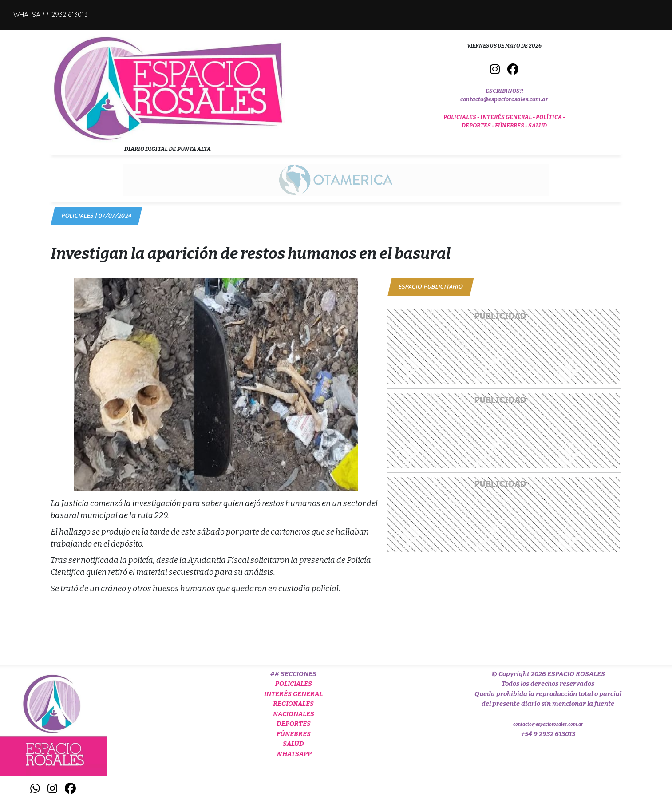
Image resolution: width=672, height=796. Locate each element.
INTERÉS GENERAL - (508, 117)
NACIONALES (294, 714)
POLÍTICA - (550, 117)
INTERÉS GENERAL (293, 694)
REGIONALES (293, 704)
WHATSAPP (294, 754)
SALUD (538, 125)
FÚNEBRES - (512, 125)
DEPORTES (294, 724)
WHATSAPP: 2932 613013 (51, 14)
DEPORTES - (478, 125)
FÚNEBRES (294, 734)
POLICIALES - (462, 117)
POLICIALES (294, 684)
